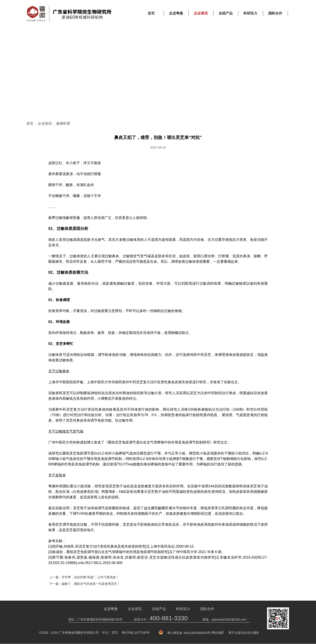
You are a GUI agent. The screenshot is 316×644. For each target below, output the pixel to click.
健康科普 (63, 124)
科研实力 (250, 13)
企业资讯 (201, 13)
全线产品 (226, 13)
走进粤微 (176, 13)
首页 (151, 13)
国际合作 (275, 13)
